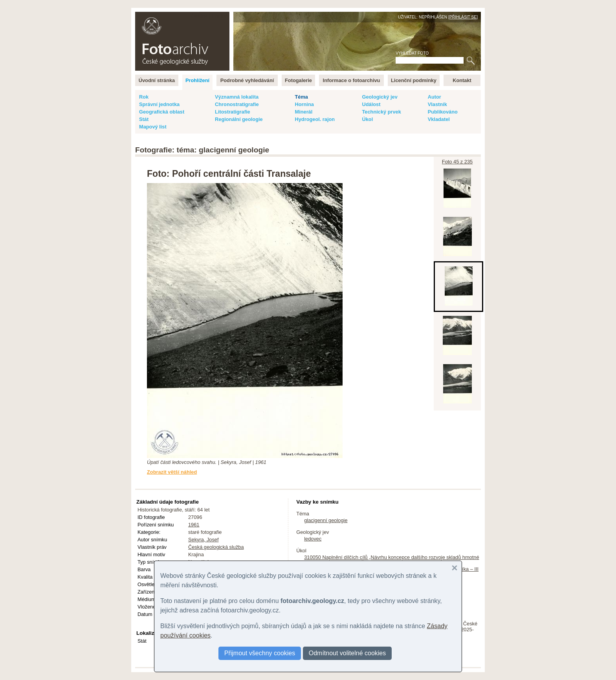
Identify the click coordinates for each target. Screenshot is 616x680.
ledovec (313, 539)
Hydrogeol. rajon (315, 119)
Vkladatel (439, 119)
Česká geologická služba (216, 547)
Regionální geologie (239, 119)
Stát (144, 119)
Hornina (304, 104)
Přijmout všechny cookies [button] (260, 653)
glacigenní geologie (326, 520)
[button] (455, 568)
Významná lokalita (237, 97)
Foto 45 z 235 (457, 162)
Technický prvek (381, 112)
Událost (371, 104)
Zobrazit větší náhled (172, 472)
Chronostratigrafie (237, 104)
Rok (144, 97)
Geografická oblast (162, 112)
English (220, 16)
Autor (434, 97)
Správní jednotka (159, 104)
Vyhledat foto (412, 53)
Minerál (303, 112)
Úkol (367, 119)
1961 (194, 525)
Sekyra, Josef (203, 540)
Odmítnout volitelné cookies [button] (347, 653)
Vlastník (437, 104)
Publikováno (443, 112)
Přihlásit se (463, 17)
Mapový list (153, 127)
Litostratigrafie (233, 112)
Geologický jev (379, 97)
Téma (301, 97)
